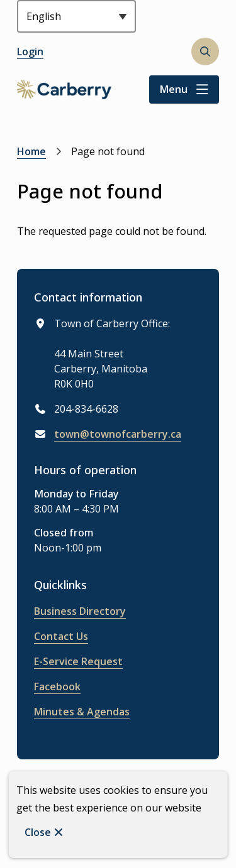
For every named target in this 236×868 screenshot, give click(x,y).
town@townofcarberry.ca (118, 434)
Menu (174, 89)
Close (38, 832)
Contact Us (61, 636)
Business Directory (80, 611)
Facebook (57, 686)
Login (30, 52)
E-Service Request (78, 661)
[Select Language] (76, 16)
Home (31, 151)
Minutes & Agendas (82, 712)
